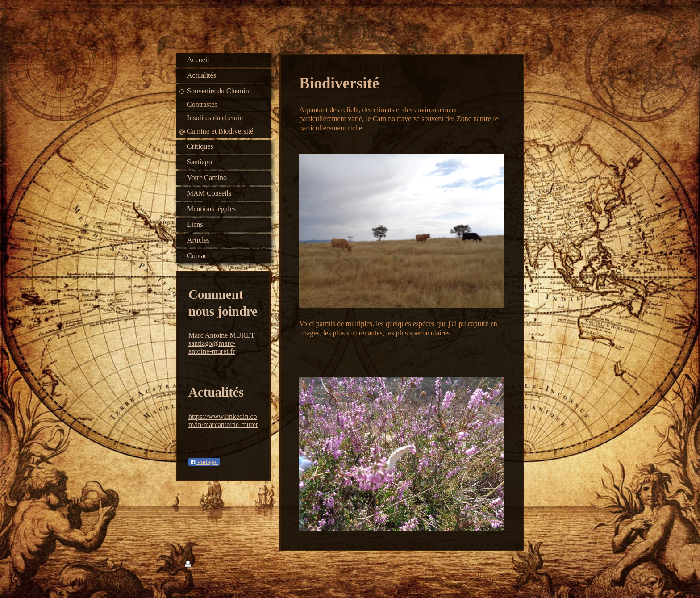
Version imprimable (219, 565)
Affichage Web (494, 575)
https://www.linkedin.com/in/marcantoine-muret (223, 420)
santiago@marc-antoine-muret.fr (212, 347)
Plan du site (273, 565)
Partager (204, 462)
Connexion (500, 565)
